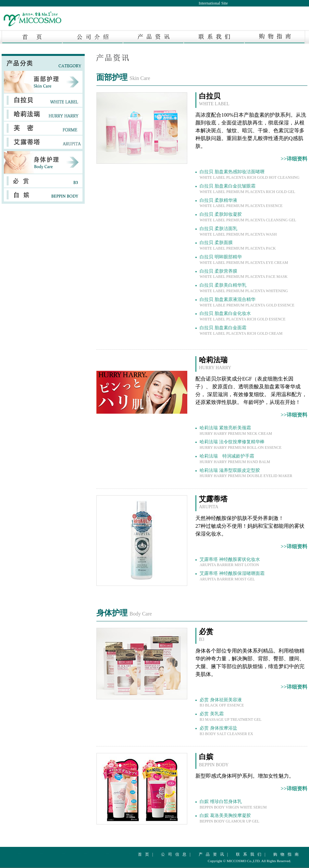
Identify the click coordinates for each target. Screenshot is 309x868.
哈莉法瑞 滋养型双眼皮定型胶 (246, 473)
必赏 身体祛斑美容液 (222, 703)
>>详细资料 (294, 159)
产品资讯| (215, 854)
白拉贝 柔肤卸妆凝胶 (248, 217)
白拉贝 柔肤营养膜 (244, 274)
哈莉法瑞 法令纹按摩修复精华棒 (241, 445)
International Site (213, 3)
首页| (147, 854)
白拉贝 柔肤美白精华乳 (244, 288)
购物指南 (288, 854)
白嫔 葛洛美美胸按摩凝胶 (229, 818)
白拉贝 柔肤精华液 (241, 203)
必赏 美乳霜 (231, 717)
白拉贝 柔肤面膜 (238, 245)
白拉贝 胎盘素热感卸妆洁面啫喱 (250, 175)
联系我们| (252, 854)
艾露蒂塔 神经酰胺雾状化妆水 (230, 562)
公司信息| (177, 854)
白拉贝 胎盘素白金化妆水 (242, 316)
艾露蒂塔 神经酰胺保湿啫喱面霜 (232, 576)
